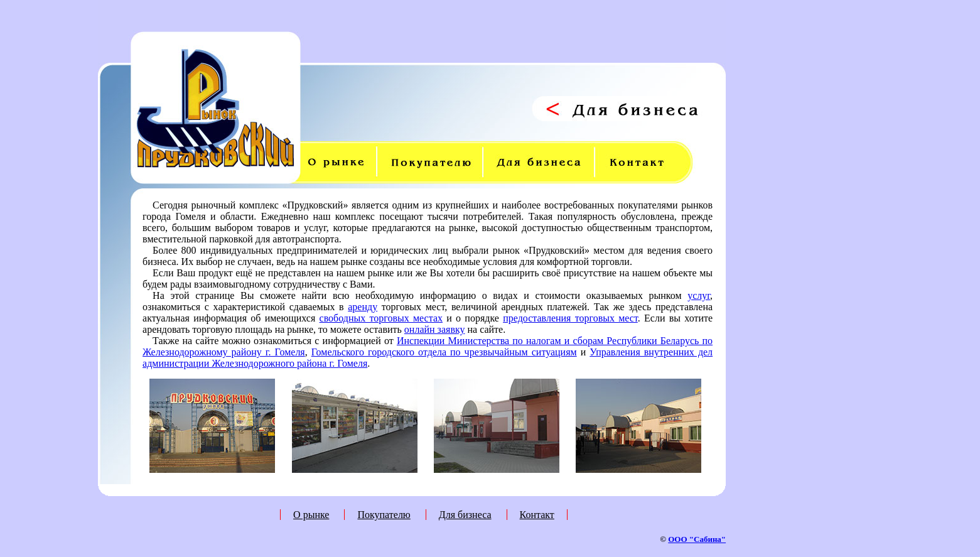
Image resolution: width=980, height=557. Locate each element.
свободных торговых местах (381, 318)
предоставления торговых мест (570, 318)
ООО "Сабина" (697, 539)
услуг (699, 295)
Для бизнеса (465, 515)
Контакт (537, 515)
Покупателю (384, 515)
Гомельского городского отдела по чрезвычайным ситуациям (444, 352)
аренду (363, 307)
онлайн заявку (435, 329)
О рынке (311, 515)
